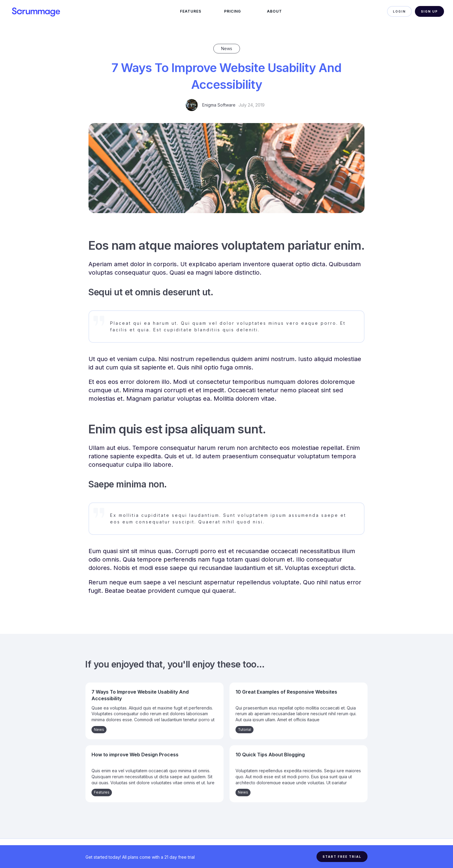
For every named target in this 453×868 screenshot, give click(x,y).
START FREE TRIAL (342, 857)
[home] (45, 11)
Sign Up (429, 11)
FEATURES (191, 11)
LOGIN (399, 11)
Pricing (232, 11)
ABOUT (274, 11)
